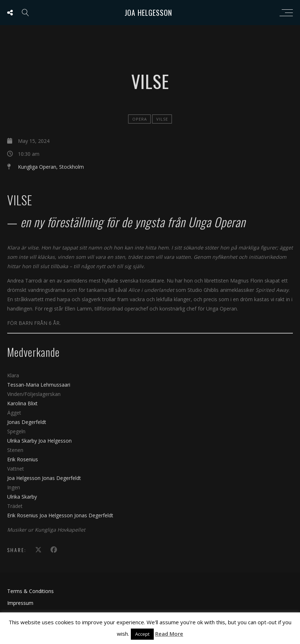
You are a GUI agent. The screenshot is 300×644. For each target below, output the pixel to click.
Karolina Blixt (22, 403)
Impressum (20, 603)
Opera (140, 119)
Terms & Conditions (30, 591)
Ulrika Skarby (23, 441)
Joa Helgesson (148, 13)
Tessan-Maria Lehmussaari (39, 385)
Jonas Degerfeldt (27, 422)
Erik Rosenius (23, 459)
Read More (169, 634)
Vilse (162, 119)
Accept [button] (142, 634)
